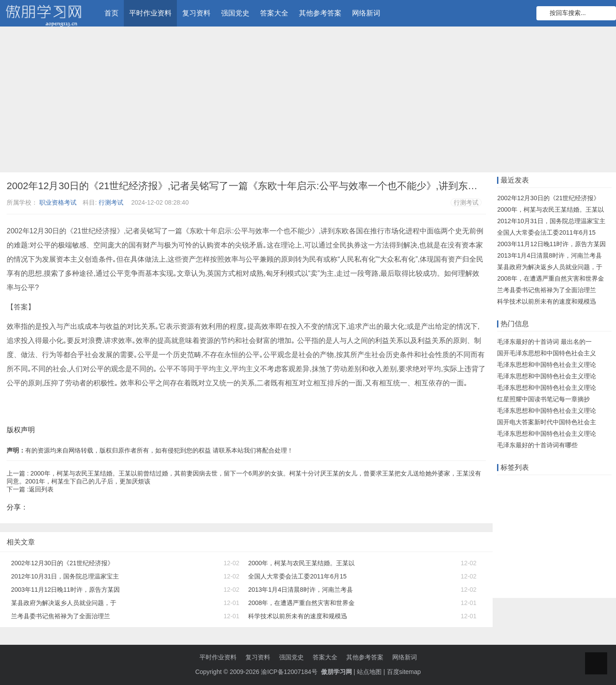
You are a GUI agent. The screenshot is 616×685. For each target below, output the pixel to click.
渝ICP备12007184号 (290, 672)
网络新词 (366, 13)
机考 (600, 513)
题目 (555, 554)
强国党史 (235, 13)
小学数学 (562, 540)
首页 (111, 13)
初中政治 (574, 526)
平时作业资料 (150, 13)
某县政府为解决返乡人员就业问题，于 (64, 603)
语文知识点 (571, 513)
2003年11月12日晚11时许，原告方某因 (65, 590)
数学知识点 (515, 513)
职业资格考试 (58, 202)
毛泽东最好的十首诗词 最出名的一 (544, 342)
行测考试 (111, 202)
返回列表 (41, 489)
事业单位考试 (518, 581)
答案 (524, 499)
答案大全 (274, 13)
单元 (537, 540)
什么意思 (550, 499)
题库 (505, 499)
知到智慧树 (540, 526)
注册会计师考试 (521, 554)
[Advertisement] (308, 102)
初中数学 (593, 540)
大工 (543, 513)
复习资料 (196, 13)
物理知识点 (571, 567)
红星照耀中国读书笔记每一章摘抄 (543, 399)
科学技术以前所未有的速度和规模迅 (298, 616)
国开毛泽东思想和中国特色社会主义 (547, 353)
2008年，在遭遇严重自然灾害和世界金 (301, 603)
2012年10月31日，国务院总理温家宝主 (65, 576)
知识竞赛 (581, 485)
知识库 (578, 499)
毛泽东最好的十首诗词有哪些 (537, 445)
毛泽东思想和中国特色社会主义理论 (547, 365)
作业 (505, 485)
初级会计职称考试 (524, 567)
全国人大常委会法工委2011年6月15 (297, 576)
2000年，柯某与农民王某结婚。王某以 (301, 563)
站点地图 (369, 672)
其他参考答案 (320, 13)
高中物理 (512, 540)
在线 (556, 485)
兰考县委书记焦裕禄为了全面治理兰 (61, 616)
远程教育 (531, 485)
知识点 (509, 526)
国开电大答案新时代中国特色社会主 (547, 422)
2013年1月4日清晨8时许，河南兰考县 (300, 590)
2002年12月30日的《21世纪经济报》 (62, 563)
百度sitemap (404, 672)
